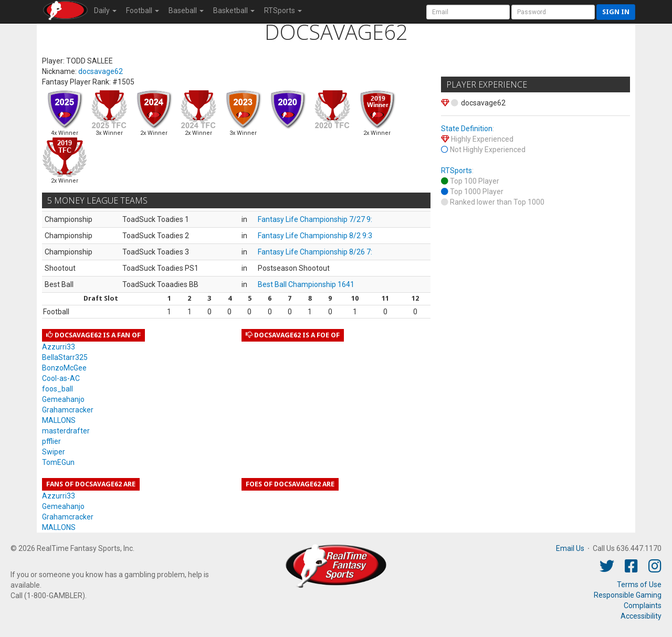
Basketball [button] (234, 10)
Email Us (570, 548)
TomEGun (58, 462)
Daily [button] (105, 10)
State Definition (467, 129)
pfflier (51, 441)
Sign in (616, 12)
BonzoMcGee (64, 368)
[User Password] (553, 12)
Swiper (54, 452)
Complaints (643, 606)
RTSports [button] (283, 10)
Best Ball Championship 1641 (306, 284)
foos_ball (57, 389)
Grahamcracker (68, 410)
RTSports (456, 171)
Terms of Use (639, 585)
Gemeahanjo (63, 399)
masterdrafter (66, 431)
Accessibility (641, 616)
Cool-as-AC (61, 378)
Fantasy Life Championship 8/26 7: (315, 252)
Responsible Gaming (628, 595)
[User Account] (468, 12)
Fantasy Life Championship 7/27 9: (315, 219)
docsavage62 (101, 71)
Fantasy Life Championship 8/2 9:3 (315, 236)
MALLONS (59, 420)
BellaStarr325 (65, 357)
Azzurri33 (59, 347)
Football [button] (143, 10)
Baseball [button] (186, 10)
